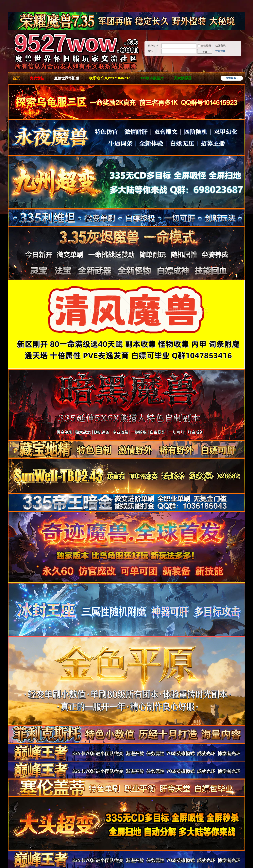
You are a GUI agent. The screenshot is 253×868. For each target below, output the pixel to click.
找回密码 (220, 46)
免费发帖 (37, 78)
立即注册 (220, 51)
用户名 (152, 46)
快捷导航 (231, 78)
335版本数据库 (152, 78)
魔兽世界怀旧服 (67, 78)
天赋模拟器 (183, 78)
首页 (16, 78)
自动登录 (204, 46)
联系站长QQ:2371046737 (110, 78)
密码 (151, 51)
